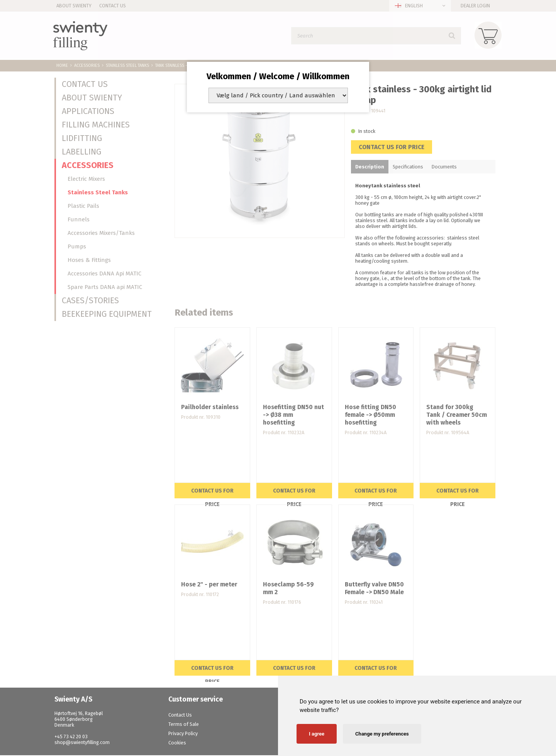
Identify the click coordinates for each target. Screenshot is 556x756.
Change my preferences (382, 734)
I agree (317, 734)
